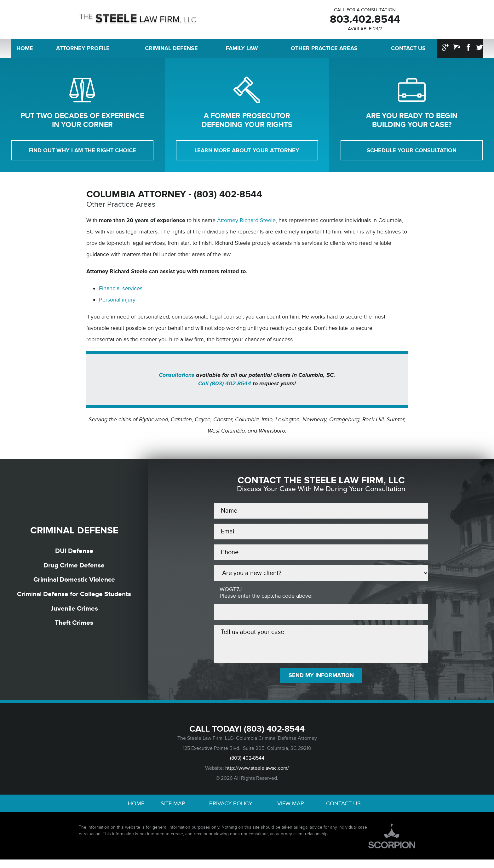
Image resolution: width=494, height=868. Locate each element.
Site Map (173, 811)
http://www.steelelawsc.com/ (257, 775)
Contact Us (408, 50)
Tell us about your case (321, 649)
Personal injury (117, 303)
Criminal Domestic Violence (74, 584)
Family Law (242, 50)
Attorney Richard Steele (246, 224)
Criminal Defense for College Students (74, 599)
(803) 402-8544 (274, 736)
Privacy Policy (231, 811)
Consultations (177, 379)
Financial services (121, 292)
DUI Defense (74, 555)
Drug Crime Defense (74, 570)
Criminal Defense (171, 50)
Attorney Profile (83, 50)
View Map (291, 811)
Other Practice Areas (324, 50)
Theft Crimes (74, 628)
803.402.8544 (365, 20)
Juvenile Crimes (74, 614)
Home (25, 50)
